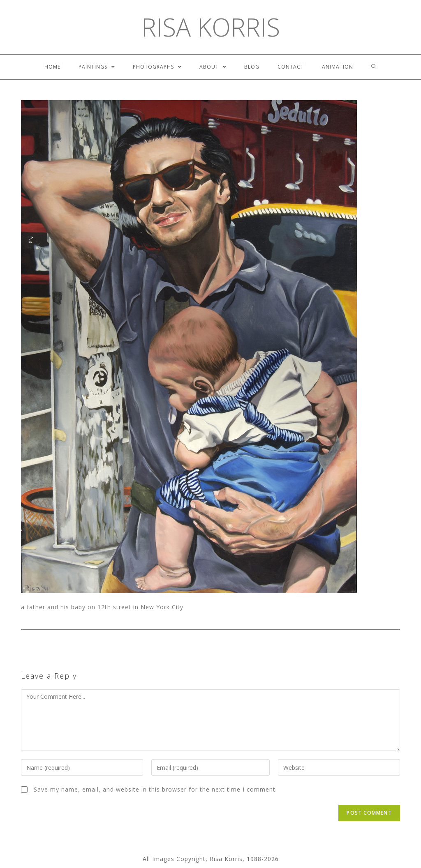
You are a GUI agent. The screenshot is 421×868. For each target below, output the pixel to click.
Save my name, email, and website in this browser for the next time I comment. (155, 789)
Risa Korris (211, 27)
